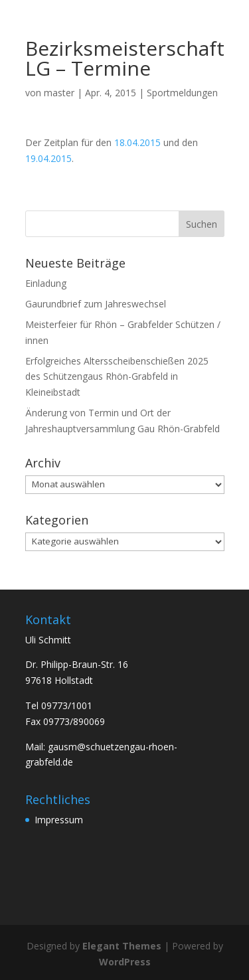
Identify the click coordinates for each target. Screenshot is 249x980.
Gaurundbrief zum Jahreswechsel (96, 304)
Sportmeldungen (182, 93)
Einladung (46, 283)
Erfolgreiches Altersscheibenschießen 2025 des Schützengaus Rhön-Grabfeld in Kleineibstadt (117, 377)
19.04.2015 (48, 158)
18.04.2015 (137, 142)
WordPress (125, 962)
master (59, 93)
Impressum (59, 820)
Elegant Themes (122, 946)
